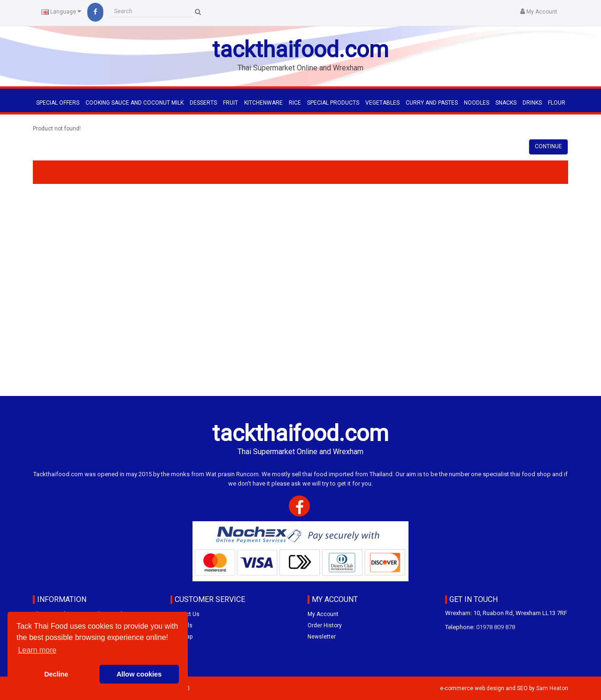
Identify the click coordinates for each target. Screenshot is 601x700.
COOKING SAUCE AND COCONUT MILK (135, 103)
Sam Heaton (552, 688)
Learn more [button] (37, 650)
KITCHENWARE (263, 103)
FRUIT (231, 103)
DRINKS (532, 103)
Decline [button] (56, 674)
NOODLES (477, 103)
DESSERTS (203, 103)
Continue (548, 146)
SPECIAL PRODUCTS (333, 103)
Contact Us (185, 614)
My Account (323, 614)
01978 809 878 (496, 627)
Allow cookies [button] (139, 674)
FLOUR (557, 103)
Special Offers (58, 103)
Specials (181, 625)
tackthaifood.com (300, 49)
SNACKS (506, 103)
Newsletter (322, 637)
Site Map (181, 637)
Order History (325, 625)
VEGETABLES (382, 103)
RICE (295, 103)
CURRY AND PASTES (432, 103)
